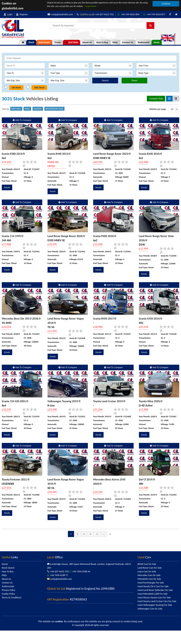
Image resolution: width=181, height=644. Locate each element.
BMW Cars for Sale (147, 564)
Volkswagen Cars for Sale (150, 609)
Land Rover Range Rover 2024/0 (66, 236)
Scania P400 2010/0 (105, 236)
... (104, 534)
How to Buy (102, 42)
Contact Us (128, 42)
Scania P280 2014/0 (13, 154)
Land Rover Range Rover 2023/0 (112, 154)
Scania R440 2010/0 (150, 154)
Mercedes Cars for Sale (149, 575)
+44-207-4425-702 (95, 14)
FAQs (115, 42)
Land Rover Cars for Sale (150, 568)
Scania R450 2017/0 (105, 319)
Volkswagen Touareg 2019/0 (64, 401)
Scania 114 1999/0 (12, 236)
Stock (31, 42)
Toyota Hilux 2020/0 (151, 401)
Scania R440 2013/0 (59, 154)
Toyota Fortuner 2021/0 (16, 479)
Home (5, 564)
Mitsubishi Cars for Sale (149, 579)
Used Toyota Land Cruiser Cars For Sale (157, 601)
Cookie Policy (8, 594)
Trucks (58, 42)
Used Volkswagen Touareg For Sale (155, 605)
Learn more (91, 6)
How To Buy (8, 572)
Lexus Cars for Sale (147, 572)
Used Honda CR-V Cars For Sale (153, 586)
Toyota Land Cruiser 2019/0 (109, 401)
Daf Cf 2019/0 (147, 479)
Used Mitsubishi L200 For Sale (153, 594)
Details (7, 187)
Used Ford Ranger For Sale (151, 583)
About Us (87, 42)
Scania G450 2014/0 (151, 319)
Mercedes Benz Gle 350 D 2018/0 (21, 319)
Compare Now (156, 99)
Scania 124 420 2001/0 (15, 401)
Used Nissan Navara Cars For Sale (154, 598)
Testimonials (8, 586)
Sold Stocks (44, 42)
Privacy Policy (9, 590)
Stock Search (8, 568)
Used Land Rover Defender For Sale (155, 590)
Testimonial (143, 42)
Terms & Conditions (12, 598)
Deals (157, 42)
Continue (166, 4)
